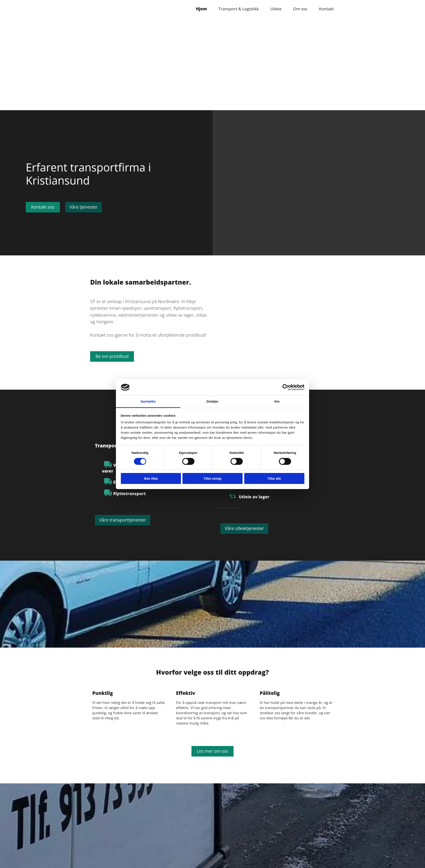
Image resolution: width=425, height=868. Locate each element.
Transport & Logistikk (239, 9)
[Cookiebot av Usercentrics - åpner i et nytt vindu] (286, 387)
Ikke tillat (151, 478)
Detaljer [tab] (212, 401)
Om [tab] (277, 401)
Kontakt (326, 9)
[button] (43, 207)
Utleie (276, 9)
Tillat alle (274, 478)
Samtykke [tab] (148, 401)
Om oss (300, 9)
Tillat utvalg (212, 478)
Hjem (201, 9)
